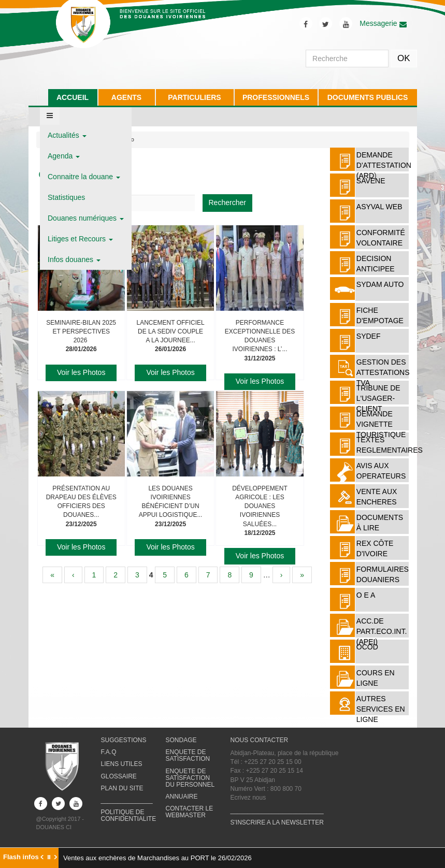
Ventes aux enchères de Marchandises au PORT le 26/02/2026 (157, 858)
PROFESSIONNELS (276, 97)
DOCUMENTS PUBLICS (368, 97)
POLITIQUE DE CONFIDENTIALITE (129, 815)
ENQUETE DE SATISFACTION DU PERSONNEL (190, 778)
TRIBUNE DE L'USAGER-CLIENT (378, 398)
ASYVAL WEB (379, 207)
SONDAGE (181, 740)
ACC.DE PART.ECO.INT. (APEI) (382, 631)
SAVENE (371, 181)
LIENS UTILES (122, 764)
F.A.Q (109, 752)
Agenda (64, 156)
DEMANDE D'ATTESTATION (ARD (384, 165)
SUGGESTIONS (124, 740)
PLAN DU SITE (122, 788)
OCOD (367, 647)
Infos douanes (74, 259)
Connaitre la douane (84, 177)
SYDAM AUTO (380, 284)
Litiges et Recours (80, 239)
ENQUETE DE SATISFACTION (188, 755)
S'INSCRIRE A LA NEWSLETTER (277, 822)
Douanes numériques (86, 218)
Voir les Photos (81, 372)
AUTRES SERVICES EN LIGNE (381, 709)
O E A (366, 595)
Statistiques (66, 197)
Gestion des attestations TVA (383, 372)
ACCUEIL (73, 97)
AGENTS (126, 97)
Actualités (67, 135)
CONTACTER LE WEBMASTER (190, 812)
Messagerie (383, 23)
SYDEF (369, 336)
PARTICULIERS (194, 97)
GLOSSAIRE (119, 776)
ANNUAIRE (182, 797)
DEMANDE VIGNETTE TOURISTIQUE (381, 424)
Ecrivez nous (248, 798)
